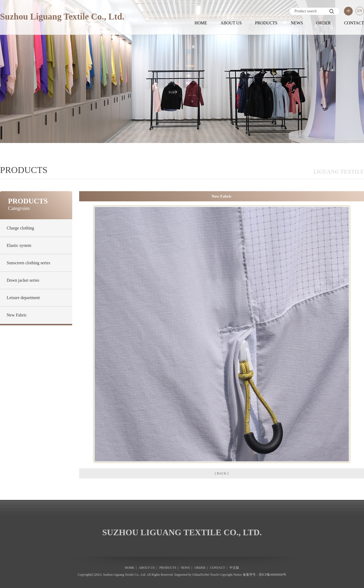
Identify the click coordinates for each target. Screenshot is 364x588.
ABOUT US (231, 23)
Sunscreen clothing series (28, 263)
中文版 (234, 568)
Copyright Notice (231, 575)
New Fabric (17, 315)
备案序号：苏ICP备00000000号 (265, 575)
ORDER (323, 23)
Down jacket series (23, 280)
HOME (201, 23)
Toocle (214, 575)
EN (360, 11)
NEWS (297, 23)
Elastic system (19, 245)
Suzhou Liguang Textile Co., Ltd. (124, 575)
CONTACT (354, 23)
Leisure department (23, 298)
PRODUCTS (266, 23)
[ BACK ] (222, 473)
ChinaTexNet (201, 575)
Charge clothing (20, 228)
